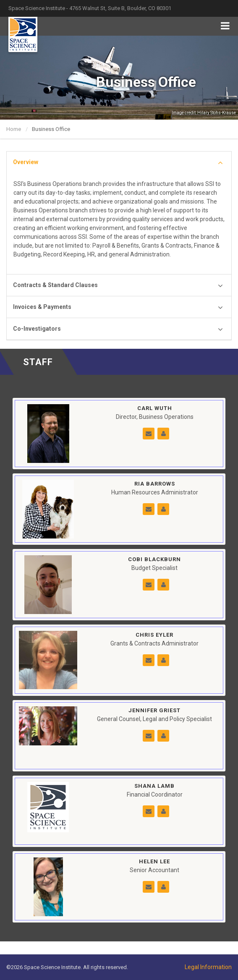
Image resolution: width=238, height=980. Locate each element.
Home (14, 129)
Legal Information (208, 967)
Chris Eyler (154, 635)
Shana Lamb (154, 786)
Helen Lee (154, 861)
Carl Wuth (155, 408)
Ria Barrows (155, 484)
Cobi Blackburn (154, 559)
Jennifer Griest (154, 710)
